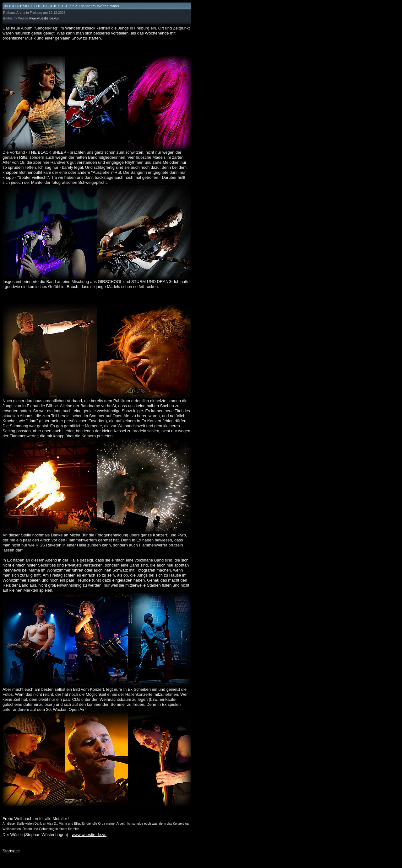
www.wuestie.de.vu (43, 18)
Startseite (11, 851)
